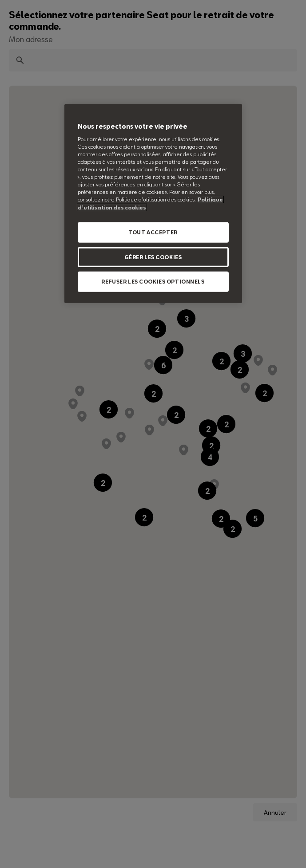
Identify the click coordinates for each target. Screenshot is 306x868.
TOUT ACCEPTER (153, 232)
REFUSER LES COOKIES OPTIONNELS (153, 282)
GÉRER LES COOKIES (153, 257)
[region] (153, 204)
